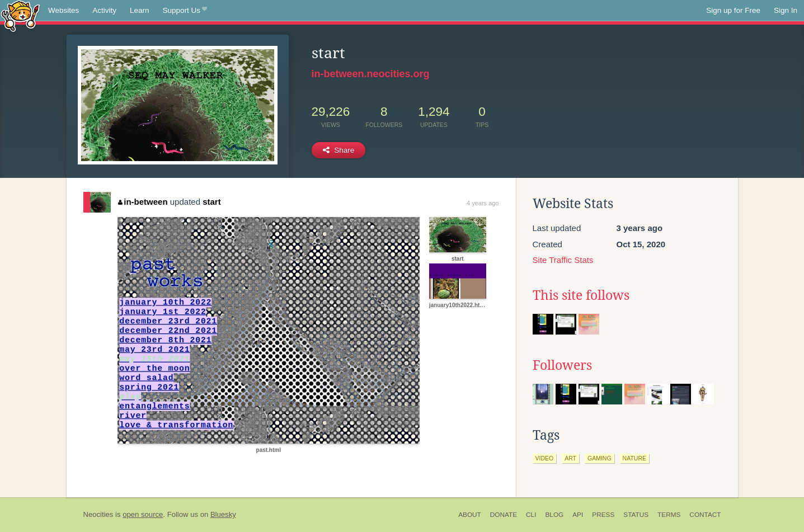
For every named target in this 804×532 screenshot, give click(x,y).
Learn (140, 10)
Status (636, 515)
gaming (600, 458)
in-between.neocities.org (371, 74)
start (212, 202)
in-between (143, 202)
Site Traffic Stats (563, 260)
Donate (504, 515)
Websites (64, 10)
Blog (554, 515)
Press (603, 515)
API (578, 515)
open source (143, 514)
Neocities (98, 514)
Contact (705, 515)
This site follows (581, 295)
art (570, 458)
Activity (104, 10)
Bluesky (223, 514)
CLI (531, 515)
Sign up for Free (733, 10)
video (545, 458)
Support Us (185, 11)
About (470, 515)
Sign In (786, 10)
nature (634, 458)
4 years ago (483, 203)
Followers (562, 365)
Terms (669, 515)
